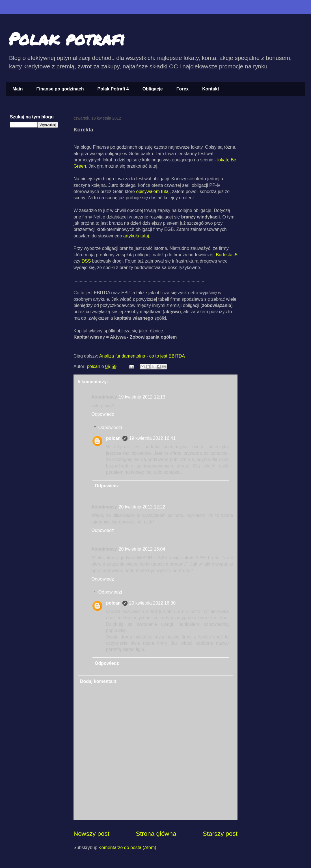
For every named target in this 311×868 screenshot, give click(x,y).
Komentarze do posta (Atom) (127, 848)
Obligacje (153, 89)
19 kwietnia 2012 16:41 (153, 438)
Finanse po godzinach (60, 89)
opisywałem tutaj (153, 191)
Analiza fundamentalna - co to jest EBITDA (142, 356)
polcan (94, 366)
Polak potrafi (67, 38)
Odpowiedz (103, 414)
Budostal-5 (227, 255)
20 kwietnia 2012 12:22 (142, 507)
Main (18, 89)
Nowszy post (91, 834)
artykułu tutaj (136, 236)
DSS (86, 261)
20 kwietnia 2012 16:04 (142, 549)
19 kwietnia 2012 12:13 (142, 397)
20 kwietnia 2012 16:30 (153, 603)
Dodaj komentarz (98, 681)
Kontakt (211, 89)
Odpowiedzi (110, 427)
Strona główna (156, 834)
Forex (183, 89)
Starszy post (220, 834)
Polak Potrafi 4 (113, 89)
